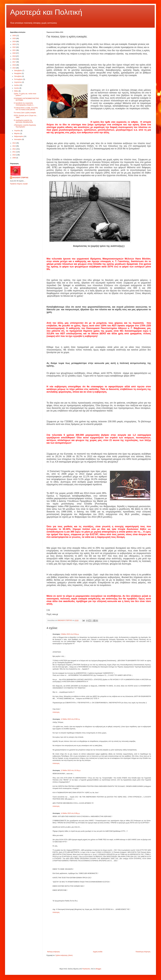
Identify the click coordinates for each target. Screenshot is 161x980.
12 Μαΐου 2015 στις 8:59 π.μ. (71, 719)
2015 (14, 68)
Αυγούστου (18, 82)
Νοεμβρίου (18, 73)
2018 (14, 59)
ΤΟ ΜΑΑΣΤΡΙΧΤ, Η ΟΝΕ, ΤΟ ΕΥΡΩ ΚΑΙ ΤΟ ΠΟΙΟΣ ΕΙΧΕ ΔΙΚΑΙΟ (26, 109)
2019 (14, 56)
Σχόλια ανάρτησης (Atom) (64, 955)
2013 (14, 146)
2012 (14, 149)
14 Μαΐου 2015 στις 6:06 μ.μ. (70, 813)
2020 (14, 53)
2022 (14, 47)
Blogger (99, 969)
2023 (14, 44)
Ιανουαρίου (18, 139)
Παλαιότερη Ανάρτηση (143, 952)
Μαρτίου (17, 133)
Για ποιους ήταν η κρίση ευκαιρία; (25, 113)
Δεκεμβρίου (18, 71)
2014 (14, 143)
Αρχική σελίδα (98, 952)
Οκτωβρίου (18, 76)
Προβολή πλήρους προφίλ (19, 184)
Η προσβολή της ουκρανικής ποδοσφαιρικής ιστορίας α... (24, 104)
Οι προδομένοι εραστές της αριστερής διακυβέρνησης (23, 121)
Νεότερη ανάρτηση (53, 952)
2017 (14, 62)
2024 (14, 41)
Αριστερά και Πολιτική (46, 12)
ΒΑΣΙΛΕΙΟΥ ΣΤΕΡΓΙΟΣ (20, 178)
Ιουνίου (17, 88)
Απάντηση (56, 712)
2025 (14, 38)
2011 (14, 152)
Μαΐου (16, 91)
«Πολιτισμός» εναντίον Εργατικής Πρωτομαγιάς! (25, 126)
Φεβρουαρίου (19, 136)
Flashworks (86, 969)
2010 (14, 155)
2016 (14, 65)
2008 (14, 158)
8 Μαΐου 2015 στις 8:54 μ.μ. (70, 634)
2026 (14, 36)
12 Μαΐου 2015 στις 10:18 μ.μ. (71, 770)
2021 (14, 50)
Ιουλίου (17, 85)
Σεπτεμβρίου (19, 79)
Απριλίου (17, 131)
